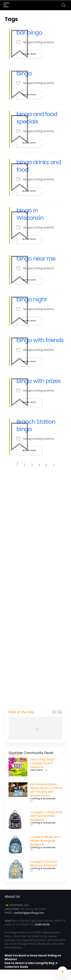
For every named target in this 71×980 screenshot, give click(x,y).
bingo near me (36, 259)
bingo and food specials (37, 118)
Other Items (37, 770)
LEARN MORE (42, 925)
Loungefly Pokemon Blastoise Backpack (44, 863)
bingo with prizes (39, 381)
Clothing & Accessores (43, 798)
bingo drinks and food (39, 166)
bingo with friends (40, 340)
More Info (29, 143)
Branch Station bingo (36, 426)
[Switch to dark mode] (62, 972)
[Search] (63, 5)
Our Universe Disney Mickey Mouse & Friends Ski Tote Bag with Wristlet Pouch (46, 790)
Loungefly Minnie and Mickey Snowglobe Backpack (45, 841)
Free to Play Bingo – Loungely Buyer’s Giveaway (44, 763)
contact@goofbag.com (29, 913)
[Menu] (6, 5)
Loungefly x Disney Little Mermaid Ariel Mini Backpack (46, 816)
